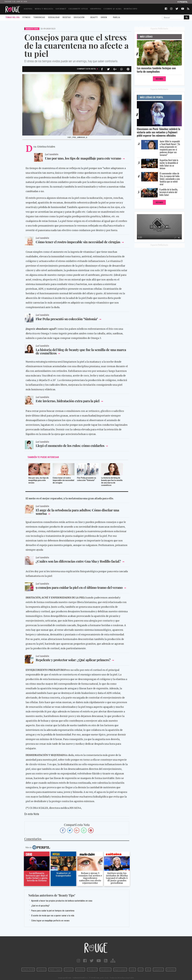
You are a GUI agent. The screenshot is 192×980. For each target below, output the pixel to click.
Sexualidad (54, 17)
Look (132, 970)
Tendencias (39, 17)
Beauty (94, 17)
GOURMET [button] (61, 9)
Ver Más (159, 79)
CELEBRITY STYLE (78, 9)
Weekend (92, 970)
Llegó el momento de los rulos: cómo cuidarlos (70, 445)
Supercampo (120, 970)
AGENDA (28, 9)
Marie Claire (55, 970)
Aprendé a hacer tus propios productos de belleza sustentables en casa (62, 901)
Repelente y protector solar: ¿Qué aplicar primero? (73, 660)
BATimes (171, 970)
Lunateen (158, 970)
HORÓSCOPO (131, 9)
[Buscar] (173, 17)
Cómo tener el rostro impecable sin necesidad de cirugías (78, 242)
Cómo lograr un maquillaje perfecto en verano (50, 921)
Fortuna (69, 970)
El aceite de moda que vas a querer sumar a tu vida (53, 916)
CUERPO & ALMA (113, 9)
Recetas (67, 17)
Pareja (117, 17)
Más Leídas (146, 37)
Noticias (42, 970)
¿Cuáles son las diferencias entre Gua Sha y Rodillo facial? (78, 561)
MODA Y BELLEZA (44, 9)
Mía (148, 970)
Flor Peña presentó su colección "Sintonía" (67, 319)
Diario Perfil (28, 970)
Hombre (80, 970)
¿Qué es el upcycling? (40, 906)
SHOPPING (96, 9)
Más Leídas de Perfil (152, 97)
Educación (79, 17)
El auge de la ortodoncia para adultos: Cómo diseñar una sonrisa (77, 512)
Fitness (26, 17)
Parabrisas (105, 970)
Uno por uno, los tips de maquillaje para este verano (83, 158)
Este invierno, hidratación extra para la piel (68, 401)
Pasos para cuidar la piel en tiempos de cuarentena (53, 911)
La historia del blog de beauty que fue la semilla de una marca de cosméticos (81, 351)
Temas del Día (13, 17)
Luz (141, 970)
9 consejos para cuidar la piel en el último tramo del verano (79, 587)
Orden (104, 17)
